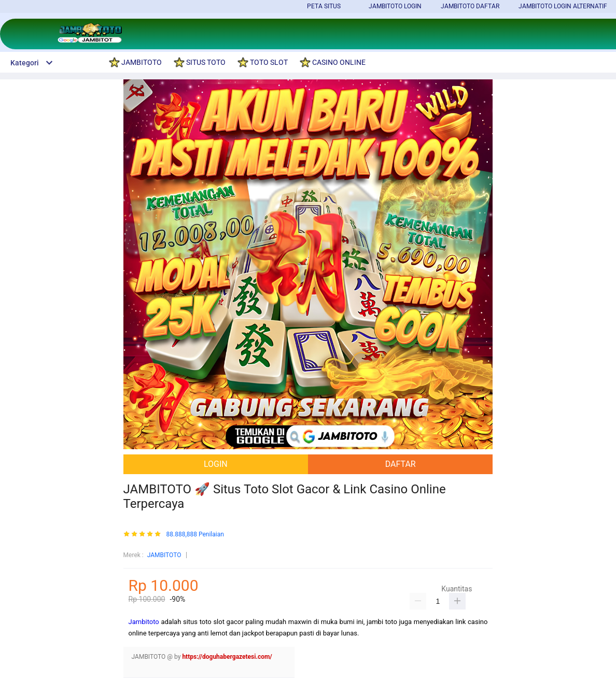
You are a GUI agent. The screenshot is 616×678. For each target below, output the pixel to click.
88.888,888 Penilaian (195, 535)
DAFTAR (401, 464)
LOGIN (216, 464)
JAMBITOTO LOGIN (395, 6)
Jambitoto (144, 622)
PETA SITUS (324, 6)
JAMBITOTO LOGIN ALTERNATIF (563, 6)
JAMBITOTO (164, 555)
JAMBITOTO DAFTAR (470, 6)
